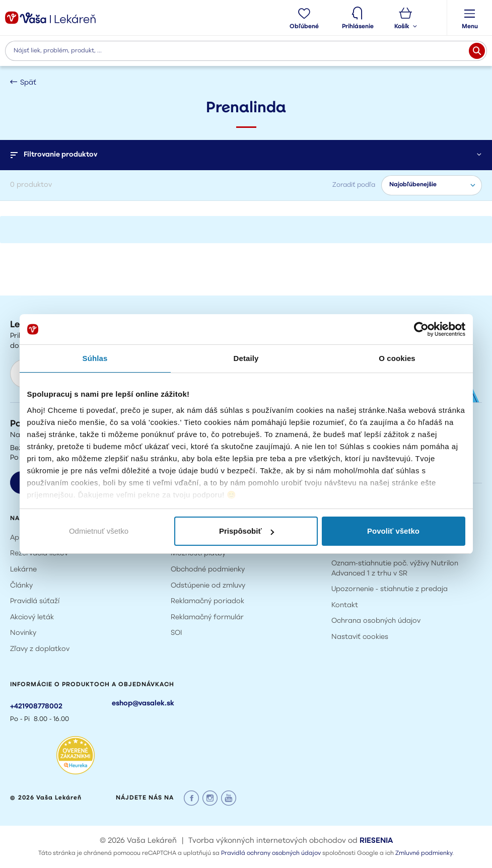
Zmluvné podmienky (424, 853)
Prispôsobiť (247, 531)
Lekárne (23, 570)
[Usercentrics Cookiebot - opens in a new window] (421, 329)
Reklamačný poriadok (207, 601)
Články (21, 586)
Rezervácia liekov (39, 554)
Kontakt (345, 605)
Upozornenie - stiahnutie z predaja (390, 589)
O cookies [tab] (397, 358)
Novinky (23, 633)
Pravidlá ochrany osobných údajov (271, 853)
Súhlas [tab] (95, 358)
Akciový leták (32, 618)
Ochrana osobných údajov (376, 621)
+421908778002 (36, 707)
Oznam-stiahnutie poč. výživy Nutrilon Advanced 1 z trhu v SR (395, 569)
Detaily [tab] (246, 358)
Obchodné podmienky (208, 570)
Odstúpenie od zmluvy (208, 586)
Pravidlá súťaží (35, 601)
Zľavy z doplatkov (40, 649)
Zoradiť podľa (354, 185)
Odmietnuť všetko (99, 531)
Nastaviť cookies (360, 637)
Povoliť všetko (393, 531)
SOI (177, 633)
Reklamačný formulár (207, 618)
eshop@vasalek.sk (143, 704)
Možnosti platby (198, 554)
